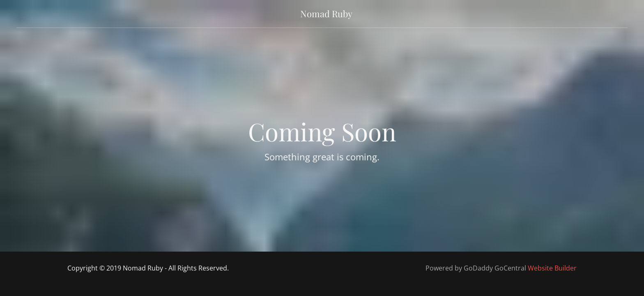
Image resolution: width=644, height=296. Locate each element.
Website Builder (552, 268)
